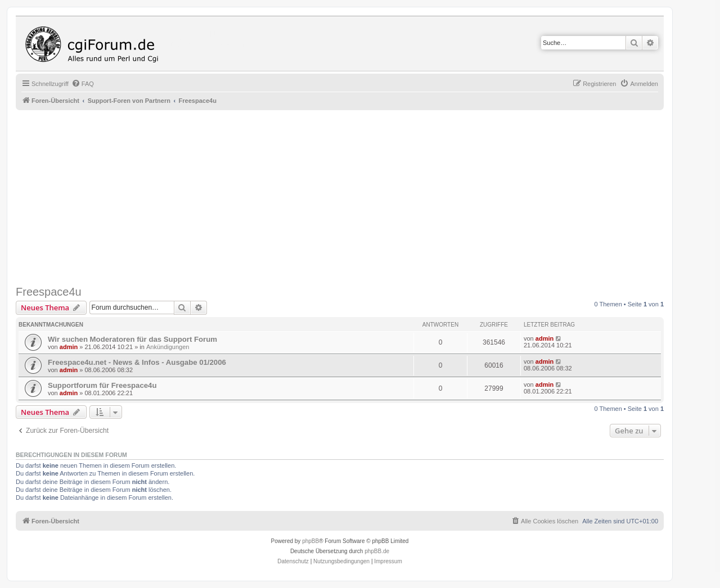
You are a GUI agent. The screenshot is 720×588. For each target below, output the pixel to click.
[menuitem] (83, 84)
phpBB (310, 541)
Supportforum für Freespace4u (102, 385)
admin (69, 347)
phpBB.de (377, 551)
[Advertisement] (353, 198)
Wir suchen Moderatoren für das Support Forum (132, 339)
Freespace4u (49, 292)
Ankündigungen (168, 347)
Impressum (388, 561)
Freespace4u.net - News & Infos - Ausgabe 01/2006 (137, 362)
